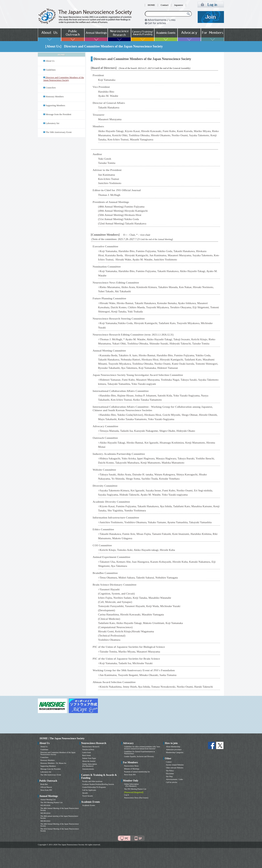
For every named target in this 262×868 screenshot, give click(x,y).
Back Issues (87, 755)
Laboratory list (52, 123)
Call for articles (172, 782)
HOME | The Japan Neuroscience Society (62, 738)
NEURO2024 (45, 813)
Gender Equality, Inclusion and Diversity (139, 756)
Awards (85, 793)
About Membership (173, 747)
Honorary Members (55, 97)
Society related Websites (175, 765)
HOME (151, 5)
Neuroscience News (131, 766)
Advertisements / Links (174, 779)
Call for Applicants (89, 790)
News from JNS (46, 790)
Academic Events (89, 805)
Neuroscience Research (91, 747)
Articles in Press (88, 750)
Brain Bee (44, 784)
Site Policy (170, 771)
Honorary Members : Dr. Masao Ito (53, 763)
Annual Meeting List (48, 800)
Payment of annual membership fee (137, 772)
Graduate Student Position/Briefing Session (98, 784)
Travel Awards (88, 796)
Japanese (179, 5)
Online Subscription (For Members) (90, 765)
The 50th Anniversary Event (59, 132)
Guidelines (51, 70)
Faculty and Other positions (92, 781)
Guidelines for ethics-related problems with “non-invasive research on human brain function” (142, 748)
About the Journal (89, 761)
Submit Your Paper (89, 758)
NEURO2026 (45, 805)
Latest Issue (87, 752)
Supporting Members (55, 105)
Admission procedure (174, 750)
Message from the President (58, 114)
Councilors (51, 88)
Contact (165, 5)
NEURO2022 (45, 821)
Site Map (169, 776)
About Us (50, 61)
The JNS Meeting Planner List (51, 802)
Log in (126, 795)
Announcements (88, 769)
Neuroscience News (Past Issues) (136, 798)
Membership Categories (175, 752)
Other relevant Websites (175, 768)
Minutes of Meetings (132, 769)
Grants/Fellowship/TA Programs (94, 787)
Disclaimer (170, 774)
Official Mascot (46, 787)
